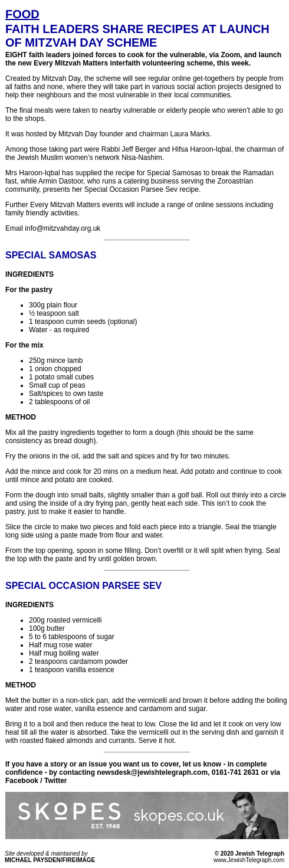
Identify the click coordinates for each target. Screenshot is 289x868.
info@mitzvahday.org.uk (63, 228)
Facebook (22, 781)
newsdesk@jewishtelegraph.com (152, 772)
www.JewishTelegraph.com (249, 860)
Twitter (55, 781)
